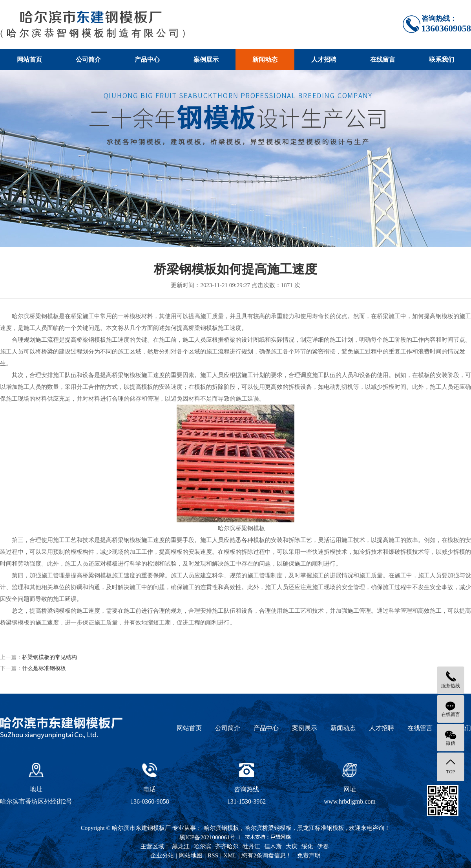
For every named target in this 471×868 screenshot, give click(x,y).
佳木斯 (273, 846)
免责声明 (309, 855)
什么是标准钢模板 (44, 668)
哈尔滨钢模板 (221, 828)
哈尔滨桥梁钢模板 (268, 828)
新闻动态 (265, 60)
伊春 (323, 846)
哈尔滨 (202, 846)
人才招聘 (324, 60)
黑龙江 (181, 846)
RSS (213, 855)
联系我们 (442, 60)
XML (230, 855)
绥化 (307, 846)
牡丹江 (251, 846)
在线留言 (383, 60)
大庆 (292, 846)
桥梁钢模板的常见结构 (49, 657)
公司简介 (88, 60)
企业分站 (162, 855)
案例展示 (206, 60)
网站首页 (29, 60)
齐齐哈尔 (227, 846)
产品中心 (147, 60)
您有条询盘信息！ (267, 855)
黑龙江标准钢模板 (321, 828)
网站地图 (191, 855)
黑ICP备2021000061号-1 (210, 837)
